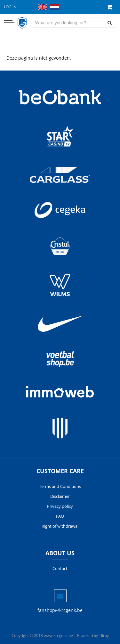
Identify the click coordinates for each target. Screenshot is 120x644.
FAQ (60, 516)
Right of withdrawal (60, 526)
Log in (10, 7)
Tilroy (104, 636)
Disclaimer (60, 496)
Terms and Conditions (60, 486)
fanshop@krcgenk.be (60, 610)
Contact (60, 568)
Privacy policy (60, 506)
